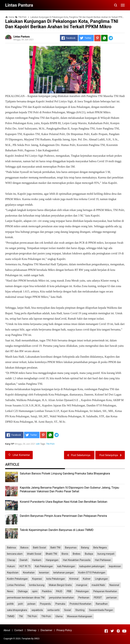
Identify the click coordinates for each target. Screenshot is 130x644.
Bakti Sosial (39, 548)
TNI (21, 616)
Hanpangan (52, 560)
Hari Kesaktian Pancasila (77, 560)
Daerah (24, 560)
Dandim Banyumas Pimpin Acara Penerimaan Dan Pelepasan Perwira (63, 516)
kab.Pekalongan (66, 566)
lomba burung (37, 585)
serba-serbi (53, 610)
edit (38, 444)
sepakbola (37, 610)
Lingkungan (101, 579)
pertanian (112, 598)
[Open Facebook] (106, 631)
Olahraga (23, 591)
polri (21, 604)
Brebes (77, 554)
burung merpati (106, 554)
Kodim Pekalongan (17, 579)
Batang (85, 548)
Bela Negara (100, 548)
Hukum (11, 566)
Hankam (37, 560)
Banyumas (71, 548)
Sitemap (32, 630)
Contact (19, 630)
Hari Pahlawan (103, 560)
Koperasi (37, 579)
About (7, 630)
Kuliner (87, 579)
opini (35, 591)
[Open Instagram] (118, 631)
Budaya (89, 554)
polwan (31, 604)
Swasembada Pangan (101, 610)
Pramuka (60, 604)
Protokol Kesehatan (81, 604)
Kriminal (74, 579)
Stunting (80, 610)
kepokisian (115, 566)
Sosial (67, 610)
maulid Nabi (98, 585)
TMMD (11, 616)
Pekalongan (82, 591)
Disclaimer (46, 630)
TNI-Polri (50, 444)
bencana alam (15, 554)
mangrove (82, 585)
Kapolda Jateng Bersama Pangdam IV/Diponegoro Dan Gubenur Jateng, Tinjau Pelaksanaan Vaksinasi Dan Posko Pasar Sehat (69, 489)
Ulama (59, 616)
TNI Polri (32, 616)
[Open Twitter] (112, 631)
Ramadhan (102, 604)
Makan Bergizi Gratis (60, 585)
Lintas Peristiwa (16, 585)
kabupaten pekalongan (92, 566)
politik (10, 604)
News (10, 591)
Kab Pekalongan (44, 566)
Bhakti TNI (51, 554)
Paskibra (47, 591)
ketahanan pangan (64, 573)
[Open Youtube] (124, 631)
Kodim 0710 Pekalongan (92, 573)
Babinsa (11, 548)
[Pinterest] (97, 38)
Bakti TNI (55, 548)
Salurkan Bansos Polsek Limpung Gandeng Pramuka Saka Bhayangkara (65, 473)
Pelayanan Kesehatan (105, 591)
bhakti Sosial (34, 554)
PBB (69, 591)
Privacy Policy (64, 630)
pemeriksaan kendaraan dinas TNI (26, 598)
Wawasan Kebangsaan (80, 616)
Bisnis (65, 554)
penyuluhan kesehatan (61, 598)
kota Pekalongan (56, 579)
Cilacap (11, 560)
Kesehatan (29, 573)
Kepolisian (13, 573)
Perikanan (84, 598)
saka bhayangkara (17, 610)
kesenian (44, 573)
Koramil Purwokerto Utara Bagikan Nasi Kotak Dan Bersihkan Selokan (63, 502)
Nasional (114, 585)
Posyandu (45, 604)
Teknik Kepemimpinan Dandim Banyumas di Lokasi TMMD (57, 530)
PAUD (59, 591)
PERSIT (98, 598)
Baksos (24, 548)
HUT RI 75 (25, 566)
